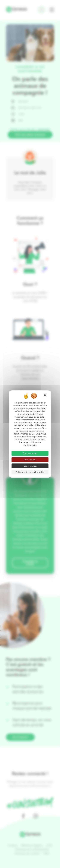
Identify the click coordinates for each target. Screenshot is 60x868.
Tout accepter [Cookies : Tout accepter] (30, 453)
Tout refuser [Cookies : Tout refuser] (30, 460)
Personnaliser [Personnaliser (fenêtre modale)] (30, 466)
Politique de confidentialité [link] (30, 472)
